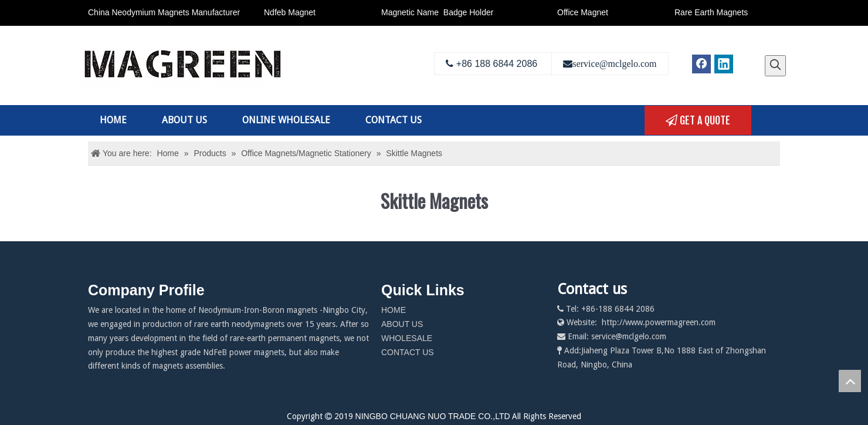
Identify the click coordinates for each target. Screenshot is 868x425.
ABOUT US (402, 324)
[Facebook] (701, 64)
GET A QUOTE (698, 120)
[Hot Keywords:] (775, 66)
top (850, 381)
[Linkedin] (724, 64)
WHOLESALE (407, 338)
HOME (394, 310)
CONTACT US (408, 352)
